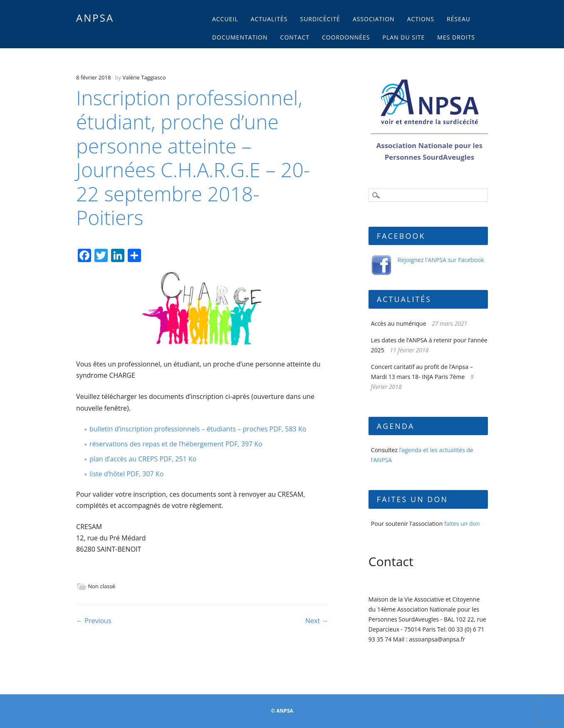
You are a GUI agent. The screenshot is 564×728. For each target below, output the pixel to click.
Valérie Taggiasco (144, 77)
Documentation (240, 37)
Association (374, 19)
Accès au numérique (399, 323)
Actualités (269, 19)
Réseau (459, 19)
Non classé (102, 586)
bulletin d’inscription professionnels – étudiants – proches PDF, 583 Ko (198, 429)
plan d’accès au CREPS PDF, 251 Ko (143, 459)
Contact (295, 37)
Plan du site (404, 37)
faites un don (462, 524)
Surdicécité (320, 19)
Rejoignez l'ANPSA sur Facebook (441, 260)
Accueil (225, 19)
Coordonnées (346, 37)
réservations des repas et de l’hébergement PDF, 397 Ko (176, 444)
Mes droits (456, 37)
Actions (421, 19)
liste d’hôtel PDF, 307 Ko (126, 474)
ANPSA (95, 18)
